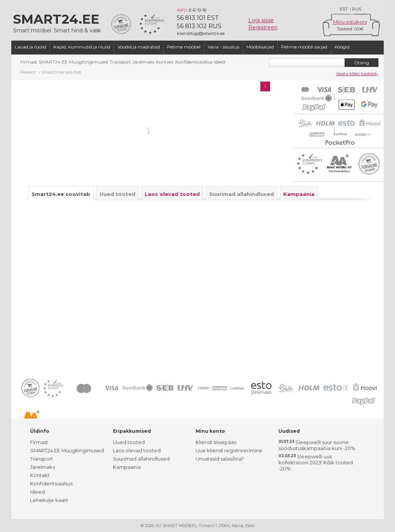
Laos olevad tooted (137, 450)
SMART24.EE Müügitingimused (73, 62)
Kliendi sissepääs (216, 442)
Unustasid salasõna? (220, 459)
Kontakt (165, 62)
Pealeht (28, 72)
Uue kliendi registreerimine (229, 450)
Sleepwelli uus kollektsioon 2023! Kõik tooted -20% (316, 462)
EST (344, 9)
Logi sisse (261, 20)
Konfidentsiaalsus (194, 62)
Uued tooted (129, 442)
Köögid (342, 47)
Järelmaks (144, 62)
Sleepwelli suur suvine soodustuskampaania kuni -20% (317, 445)
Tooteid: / (350, 29)
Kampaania (127, 467)
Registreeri (263, 27)
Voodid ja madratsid (139, 47)
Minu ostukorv (350, 22)
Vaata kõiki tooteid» (357, 74)
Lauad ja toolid (30, 47)
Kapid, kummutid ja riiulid (82, 47)
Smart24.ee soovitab (61, 72)
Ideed (220, 62)
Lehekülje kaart (49, 500)
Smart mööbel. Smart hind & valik (58, 23)
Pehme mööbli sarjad (304, 47)
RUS (357, 9)
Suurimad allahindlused (141, 459)
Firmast (29, 62)
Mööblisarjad (260, 47)
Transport (120, 62)
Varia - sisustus (223, 47)
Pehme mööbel (184, 47)
